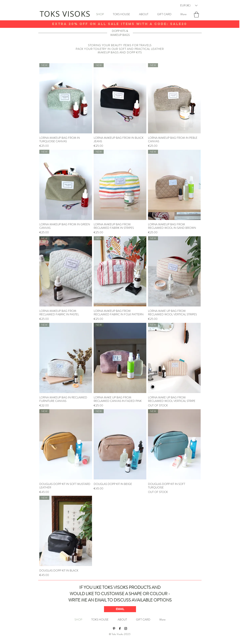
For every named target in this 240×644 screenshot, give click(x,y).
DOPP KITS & (120, 31)
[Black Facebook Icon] (120, 628)
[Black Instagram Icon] (126, 628)
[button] (189, 5)
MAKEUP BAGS (120, 35)
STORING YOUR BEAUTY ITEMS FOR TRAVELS (120, 45)
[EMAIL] (120, 609)
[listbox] (189, 5)
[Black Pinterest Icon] (114, 628)
